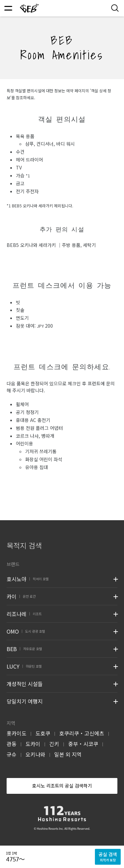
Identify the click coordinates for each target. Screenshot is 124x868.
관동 (12, 744)
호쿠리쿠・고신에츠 (82, 733)
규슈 (12, 754)
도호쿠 (43, 733)
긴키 (54, 744)
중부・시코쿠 (83, 744)
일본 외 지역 (68, 754)
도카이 (33, 744)
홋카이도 (17, 733)
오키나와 (35, 754)
